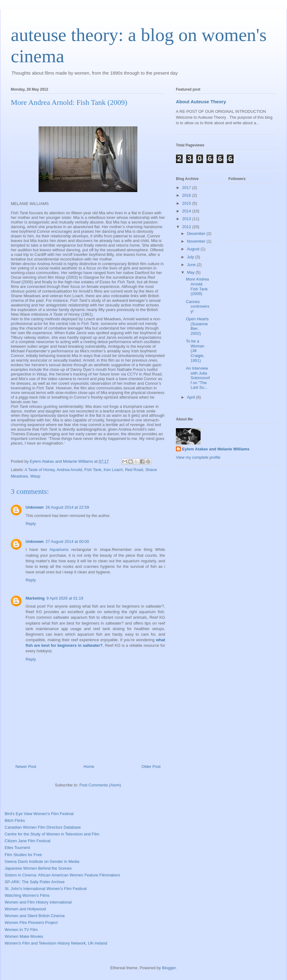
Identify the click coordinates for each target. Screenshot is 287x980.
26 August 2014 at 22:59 (67, 507)
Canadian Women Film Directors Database (43, 827)
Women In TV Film (21, 930)
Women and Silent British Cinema (35, 916)
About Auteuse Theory (201, 102)
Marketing (35, 598)
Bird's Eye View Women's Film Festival (39, 814)
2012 (187, 227)
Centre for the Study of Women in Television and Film (52, 834)
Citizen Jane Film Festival (27, 841)
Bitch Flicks (15, 820)
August (194, 249)
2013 (187, 219)
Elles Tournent (17, 848)
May (191, 272)
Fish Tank (93, 470)
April (192, 397)
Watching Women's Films (27, 895)
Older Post (151, 767)
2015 (187, 203)
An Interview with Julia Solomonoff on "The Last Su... (198, 378)
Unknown (35, 507)
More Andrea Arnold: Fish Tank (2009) (197, 286)
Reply (31, 524)
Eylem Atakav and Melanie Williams (216, 449)
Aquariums (59, 549)
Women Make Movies (24, 936)
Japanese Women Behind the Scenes (38, 868)
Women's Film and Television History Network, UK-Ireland (56, 943)
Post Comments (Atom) (100, 785)
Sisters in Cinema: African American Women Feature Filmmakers (62, 875)
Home (89, 767)
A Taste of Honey (40, 470)
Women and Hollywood (25, 909)
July (191, 257)
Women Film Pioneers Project (31, 923)
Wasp (35, 476)
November (197, 241)
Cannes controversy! (198, 306)
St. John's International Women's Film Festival (46, 889)
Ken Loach (113, 470)
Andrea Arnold (69, 470)
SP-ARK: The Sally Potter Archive (35, 882)
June (192, 265)
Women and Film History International (38, 902)
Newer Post (26, 767)
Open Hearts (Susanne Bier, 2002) (197, 326)
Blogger (169, 968)
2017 (187, 188)
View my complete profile (198, 457)
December (197, 234)
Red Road (134, 470)
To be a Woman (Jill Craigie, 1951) (195, 351)
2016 (187, 195)
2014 (187, 211)
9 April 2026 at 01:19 (65, 598)
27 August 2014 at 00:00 (67, 541)
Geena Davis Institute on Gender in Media (42, 861)
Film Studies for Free (23, 855)
